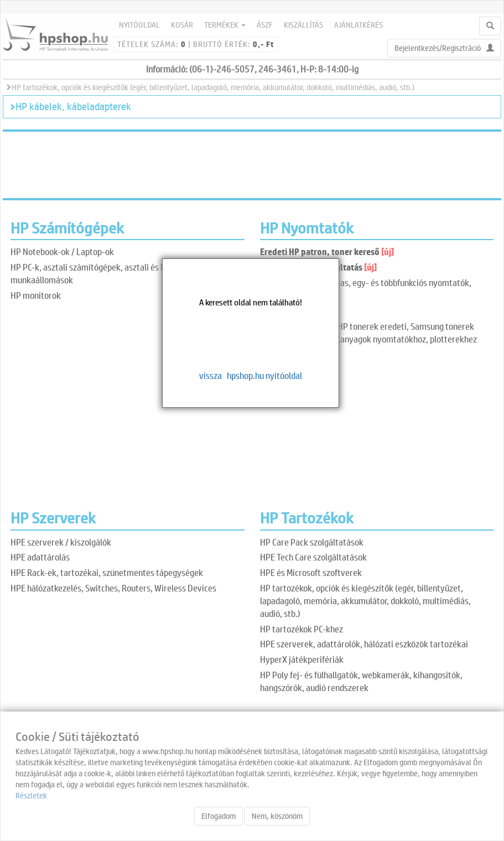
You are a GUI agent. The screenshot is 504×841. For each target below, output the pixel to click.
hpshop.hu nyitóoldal (264, 375)
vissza (211, 375)
